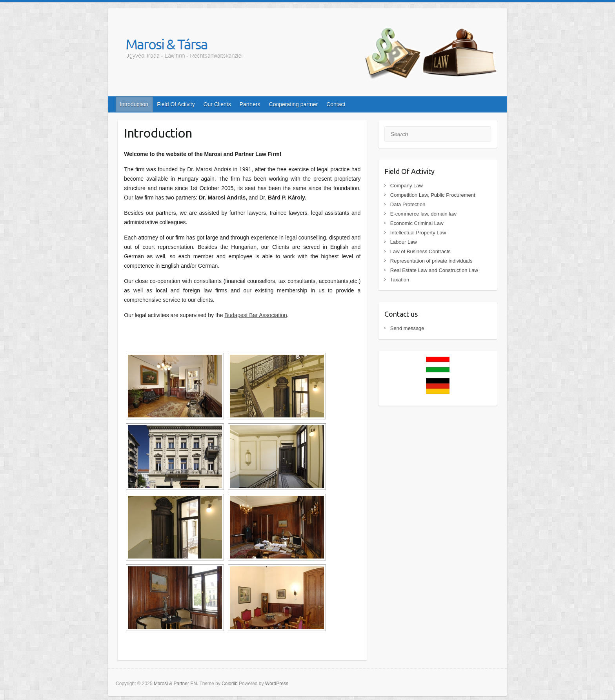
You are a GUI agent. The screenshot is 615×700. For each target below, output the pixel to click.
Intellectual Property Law (418, 233)
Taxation (400, 280)
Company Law (407, 186)
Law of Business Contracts (420, 251)
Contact (336, 104)
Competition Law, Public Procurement (433, 195)
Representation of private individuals (431, 261)
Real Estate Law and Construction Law (434, 270)
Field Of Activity (176, 104)
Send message (407, 328)
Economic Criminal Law (417, 223)
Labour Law (404, 242)
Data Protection (408, 204)
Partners (250, 104)
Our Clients (217, 104)
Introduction (134, 104)
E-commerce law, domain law (423, 214)
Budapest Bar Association (256, 315)
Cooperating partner (294, 104)
